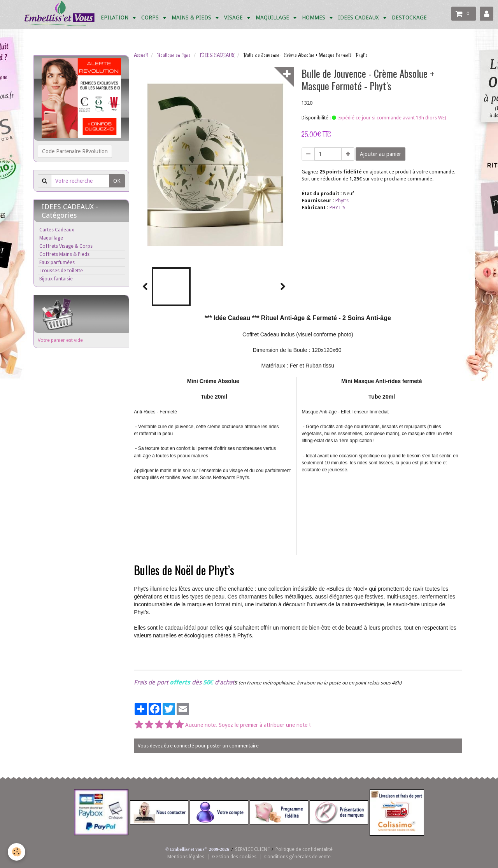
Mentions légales (186, 857)
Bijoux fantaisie (56, 279)
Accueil (141, 55)
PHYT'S (338, 207)
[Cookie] (17, 852)
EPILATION (115, 17)
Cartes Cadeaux (57, 230)
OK (117, 181)
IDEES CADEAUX (359, 17)
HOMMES (314, 17)
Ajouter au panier (381, 154)
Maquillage (51, 238)
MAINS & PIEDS (192, 17)
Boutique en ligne (174, 55)
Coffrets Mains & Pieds (64, 254)
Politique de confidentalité (304, 849)
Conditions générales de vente (297, 857)
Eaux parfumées (57, 262)
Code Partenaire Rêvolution (75, 151)
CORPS (151, 17)
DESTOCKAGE (409, 17)
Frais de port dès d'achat (184, 682)
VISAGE (234, 17)
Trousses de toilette (61, 270)
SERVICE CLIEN (251, 849)
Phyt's (342, 200)
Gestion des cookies (234, 857)
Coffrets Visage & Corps (66, 246)
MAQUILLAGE (273, 17)
